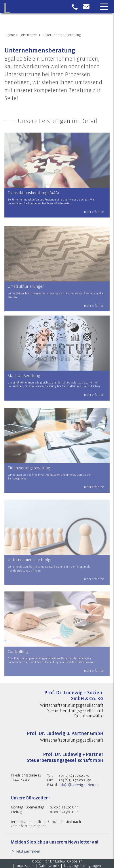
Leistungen (28, 35)
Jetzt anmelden (28, 851)
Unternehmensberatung (62, 35)
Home (10, 35)
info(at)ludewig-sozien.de (79, 785)
